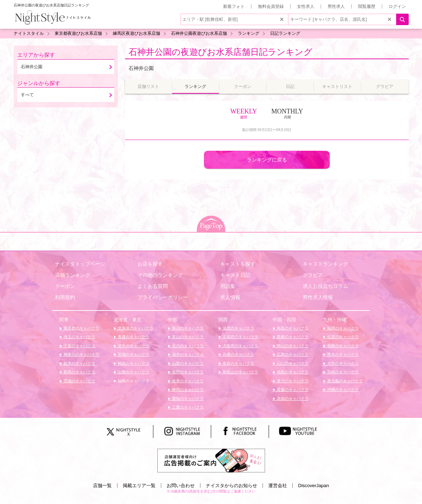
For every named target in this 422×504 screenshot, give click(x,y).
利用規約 (65, 297)
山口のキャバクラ (292, 363)
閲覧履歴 (367, 6)
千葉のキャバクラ (79, 346)
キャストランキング (325, 264)
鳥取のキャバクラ (292, 328)
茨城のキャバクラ (79, 381)
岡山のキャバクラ (292, 346)
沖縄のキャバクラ (342, 389)
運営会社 (278, 486)
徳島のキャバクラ (292, 372)
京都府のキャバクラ (240, 337)
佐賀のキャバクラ (342, 337)
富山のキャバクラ (187, 337)
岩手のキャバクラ (133, 346)
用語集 (228, 286)
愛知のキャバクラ (187, 398)
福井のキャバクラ (187, 354)
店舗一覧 (102, 486)
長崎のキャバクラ (342, 346)
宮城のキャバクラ (133, 354)
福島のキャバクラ (133, 381)
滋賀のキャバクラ (238, 328)
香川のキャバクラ (292, 381)
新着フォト (234, 6)
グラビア (313, 275)
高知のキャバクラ (292, 398)
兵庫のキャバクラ (238, 354)
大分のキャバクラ (342, 363)
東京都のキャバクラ (81, 328)
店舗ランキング (73, 275)
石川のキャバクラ (187, 346)
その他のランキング (160, 275)
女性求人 (306, 6)
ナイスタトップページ (80, 264)
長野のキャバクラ (187, 372)
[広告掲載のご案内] (211, 460)
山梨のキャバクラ (187, 363)
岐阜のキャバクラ (187, 381)
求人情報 (230, 297)
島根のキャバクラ (292, 337)
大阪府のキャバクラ (240, 346)
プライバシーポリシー (163, 297)
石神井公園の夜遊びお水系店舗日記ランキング (221, 52)
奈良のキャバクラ (238, 363)
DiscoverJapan (314, 486)
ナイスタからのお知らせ (231, 486)
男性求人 (336, 6)
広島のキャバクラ (292, 354)
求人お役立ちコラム (325, 286)
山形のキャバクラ (133, 372)
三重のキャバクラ (187, 407)
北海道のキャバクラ (135, 328)
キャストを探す (238, 264)
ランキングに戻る (267, 160)
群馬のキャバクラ (79, 372)
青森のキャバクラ (133, 337)
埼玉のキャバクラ (79, 337)
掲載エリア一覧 (139, 486)
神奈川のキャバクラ (81, 354)
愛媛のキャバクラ (292, 389)
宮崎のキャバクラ (342, 372)
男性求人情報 (318, 297)
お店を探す (150, 264)
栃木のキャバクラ (79, 363)
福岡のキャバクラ (342, 328)
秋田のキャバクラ (133, 363)
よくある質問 (153, 286)
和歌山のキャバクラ (240, 372)
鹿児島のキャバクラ (344, 381)
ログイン (397, 6)
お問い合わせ (181, 486)
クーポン (65, 286)
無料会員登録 (271, 6)
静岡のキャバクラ (187, 389)
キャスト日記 (235, 275)
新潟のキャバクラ (187, 328)
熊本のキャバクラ (342, 354)
